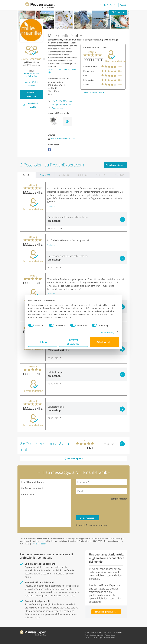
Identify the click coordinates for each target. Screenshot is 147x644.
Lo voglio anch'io (107, 4)
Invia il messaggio (88, 518)
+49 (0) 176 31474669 (62, 101)
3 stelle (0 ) (83, 175)
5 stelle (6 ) (45, 175)
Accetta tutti (104, 342)
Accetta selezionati (74, 342)
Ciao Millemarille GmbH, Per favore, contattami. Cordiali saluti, (45, 503)
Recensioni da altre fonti (31, 75)
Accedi (123, 5)
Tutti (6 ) (27, 175)
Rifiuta (43, 342)
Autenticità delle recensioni (32, 83)
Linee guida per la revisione (95, 632)
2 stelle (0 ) (101, 175)
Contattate (118, 12)
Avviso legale (57, 108)
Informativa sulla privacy (94, 635)
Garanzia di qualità (114, 632)
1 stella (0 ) (120, 175)
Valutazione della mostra (122, 92)
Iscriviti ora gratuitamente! (106, 612)
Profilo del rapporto (40, 544)
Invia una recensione (31, 94)
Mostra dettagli (108, 332)
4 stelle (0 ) (64, 175)
